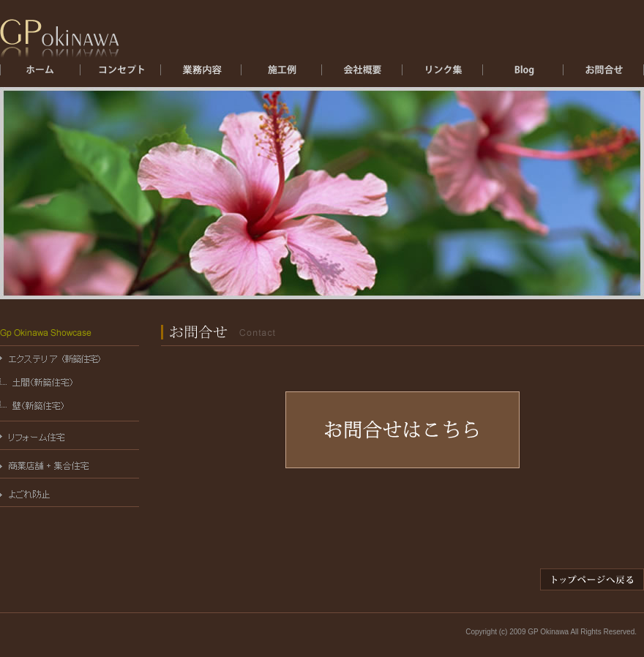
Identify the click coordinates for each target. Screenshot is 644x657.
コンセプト (121, 74)
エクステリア (201, 74)
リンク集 (443, 74)
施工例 (282, 74)
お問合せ (604, 74)
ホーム (40, 74)
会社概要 (362, 74)
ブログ (523, 74)
